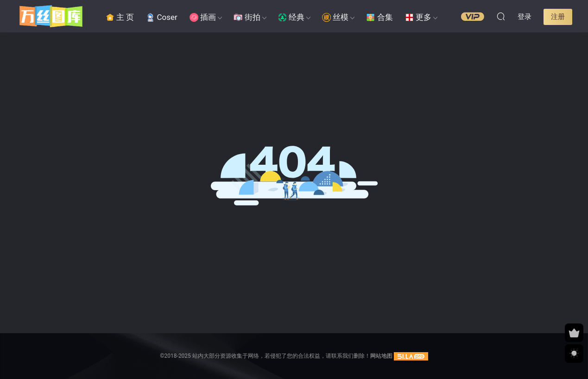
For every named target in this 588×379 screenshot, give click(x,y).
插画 (203, 17)
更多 (418, 17)
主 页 (120, 17)
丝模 (335, 17)
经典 (291, 17)
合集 (379, 17)
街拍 (247, 17)
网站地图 (381, 356)
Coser (162, 17)
